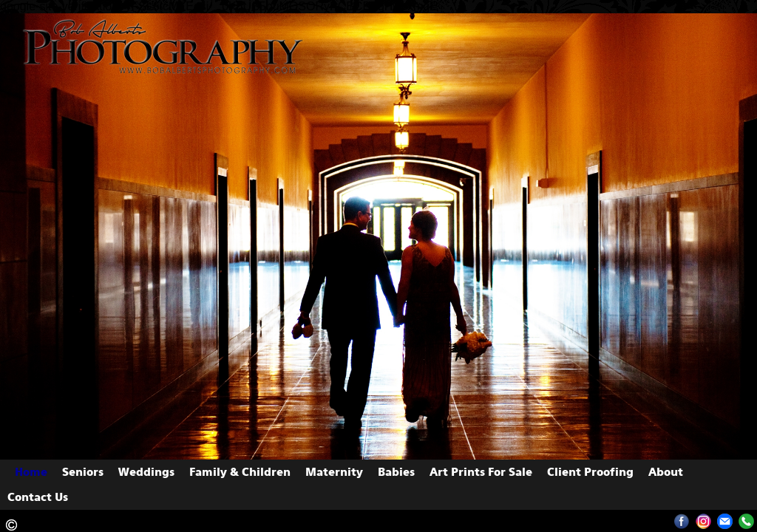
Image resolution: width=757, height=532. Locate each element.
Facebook (682, 521)
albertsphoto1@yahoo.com (725, 521)
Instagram (703, 521)
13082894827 (746, 521)
